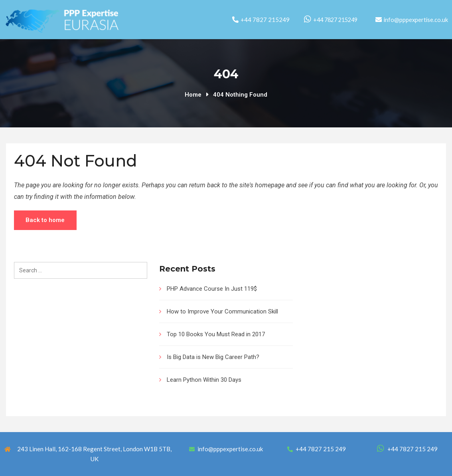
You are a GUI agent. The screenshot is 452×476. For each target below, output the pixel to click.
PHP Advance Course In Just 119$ (212, 289)
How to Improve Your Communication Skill (222, 311)
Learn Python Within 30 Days (204, 380)
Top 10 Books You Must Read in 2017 (216, 334)
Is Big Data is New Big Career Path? (213, 357)
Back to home (46, 220)
